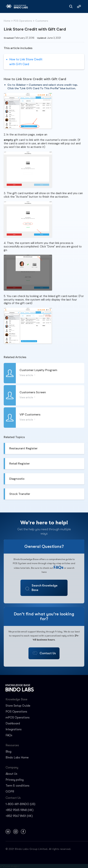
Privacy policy (15, 780)
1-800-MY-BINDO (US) (20, 804)
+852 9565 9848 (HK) (20, 810)
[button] (79, 7)
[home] (16, 7)
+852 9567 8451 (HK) (19, 816)
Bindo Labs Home (17, 758)
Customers (42, 21)
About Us (11, 774)
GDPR (10, 792)
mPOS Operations (18, 718)
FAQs (59, 567)
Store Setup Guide (18, 706)
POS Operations (23, 21)
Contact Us (48, 653)
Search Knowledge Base (45, 588)
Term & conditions (17, 786)
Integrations (14, 729)
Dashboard (13, 723)
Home (7, 21)
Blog (8, 752)
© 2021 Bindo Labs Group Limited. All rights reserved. (38, 849)
